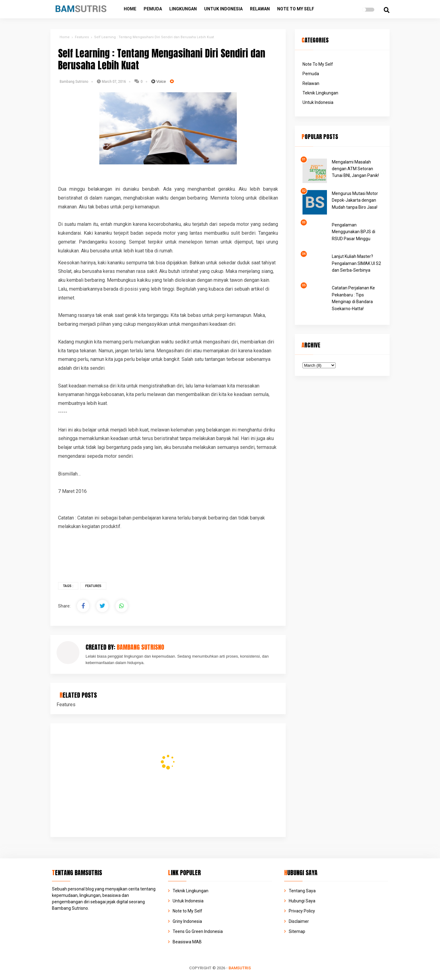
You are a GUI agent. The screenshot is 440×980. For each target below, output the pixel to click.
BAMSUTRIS (240, 968)
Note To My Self (318, 64)
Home (130, 9)
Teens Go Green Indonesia (198, 931)
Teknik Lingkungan (320, 93)
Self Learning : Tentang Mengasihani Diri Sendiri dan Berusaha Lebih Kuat (162, 59)
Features (93, 586)
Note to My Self (296, 9)
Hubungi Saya (302, 901)
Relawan (260, 9)
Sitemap (297, 931)
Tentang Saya (302, 891)
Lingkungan (183, 9)
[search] (387, 10)
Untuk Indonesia (223, 9)
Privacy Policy (302, 911)
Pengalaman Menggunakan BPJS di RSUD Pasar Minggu (354, 232)
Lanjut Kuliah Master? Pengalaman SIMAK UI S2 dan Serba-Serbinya (356, 263)
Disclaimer (299, 921)
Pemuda (153, 9)
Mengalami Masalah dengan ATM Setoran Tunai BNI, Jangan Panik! (355, 169)
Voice (159, 81)
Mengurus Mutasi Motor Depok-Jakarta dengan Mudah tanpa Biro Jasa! (355, 200)
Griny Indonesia (187, 921)
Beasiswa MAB (187, 942)
